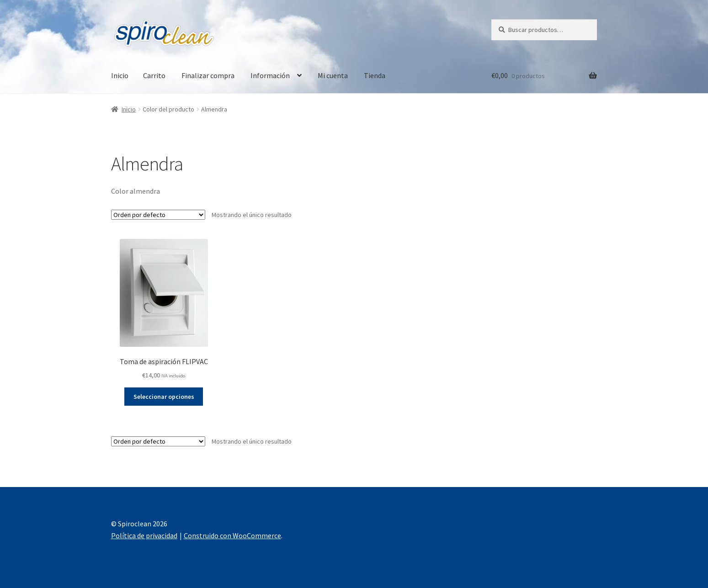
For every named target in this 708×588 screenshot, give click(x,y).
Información (270, 75)
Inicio (120, 75)
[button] (15, 14)
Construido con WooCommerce (232, 535)
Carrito (154, 75)
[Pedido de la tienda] (158, 215)
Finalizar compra (208, 75)
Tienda (375, 75)
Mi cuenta (333, 75)
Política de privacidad (144, 535)
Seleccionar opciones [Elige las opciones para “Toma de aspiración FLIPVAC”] (164, 397)
